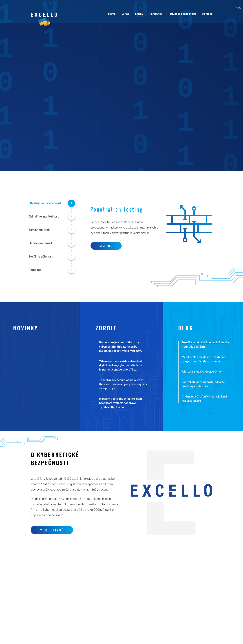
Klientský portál (164, 589)
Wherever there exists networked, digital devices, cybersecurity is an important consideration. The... (121, 366)
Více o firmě (52, 530)
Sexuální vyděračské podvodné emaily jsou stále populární (205, 345)
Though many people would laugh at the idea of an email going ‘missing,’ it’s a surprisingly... (123, 384)
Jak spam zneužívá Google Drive (202, 372)
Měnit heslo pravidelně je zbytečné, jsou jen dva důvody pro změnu (204, 359)
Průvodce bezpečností (182, 9)
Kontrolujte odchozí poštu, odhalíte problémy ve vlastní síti (203, 384)
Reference (156, 9)
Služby (139, 9)
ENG (238, 3)
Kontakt (207, 9)
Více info (193, 95)
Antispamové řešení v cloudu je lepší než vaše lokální (204, 399)
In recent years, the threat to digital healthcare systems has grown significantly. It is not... (121, 403)
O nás (125, 9)
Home (112, 9)
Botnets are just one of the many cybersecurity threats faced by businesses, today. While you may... (121, 347)
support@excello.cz (104, 593)
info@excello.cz (102, 589)
